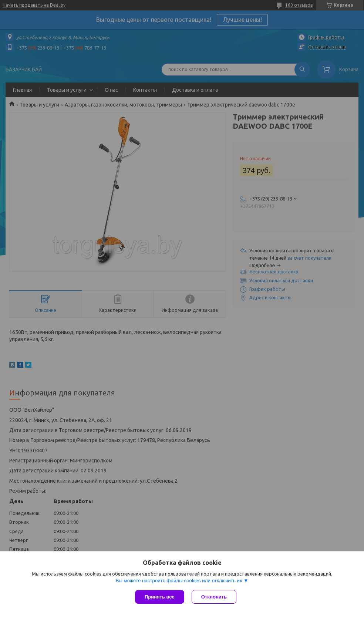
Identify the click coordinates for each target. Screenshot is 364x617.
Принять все (160, 597)
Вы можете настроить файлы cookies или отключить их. (179, 581)
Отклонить (214, 597)
